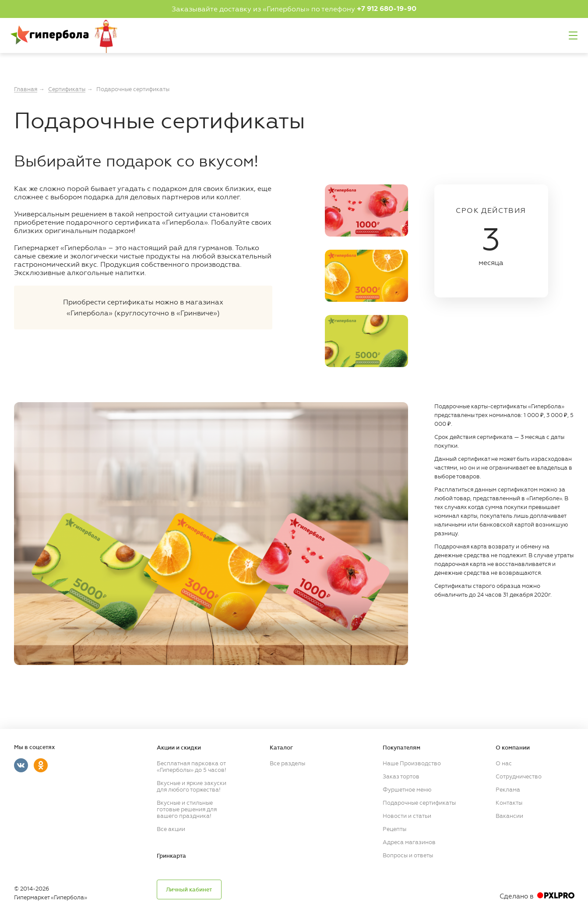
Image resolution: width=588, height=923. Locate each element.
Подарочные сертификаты (419, 802)
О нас (504, 762)
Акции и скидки (179, 747)
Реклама (508, 789)
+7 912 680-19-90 (387, 9)
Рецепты (394, 828)
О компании (513, 747)
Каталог (281, 747)
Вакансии (509, 815)
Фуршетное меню (407, 789)
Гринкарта (171, 855)
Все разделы (287, 762)
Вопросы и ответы (408, 854)
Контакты (509, 802)
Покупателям (401, 747)
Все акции (171, 828)
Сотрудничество (519, 776)
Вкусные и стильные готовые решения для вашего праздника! (187, 808)
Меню (573, 36)
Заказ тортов (401, 776)
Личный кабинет (189, 889)
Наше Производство (412, 762)
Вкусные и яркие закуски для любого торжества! (192, 785)
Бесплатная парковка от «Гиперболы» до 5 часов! (192, 766)
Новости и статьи (407, 815)
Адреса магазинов (409, 841)
